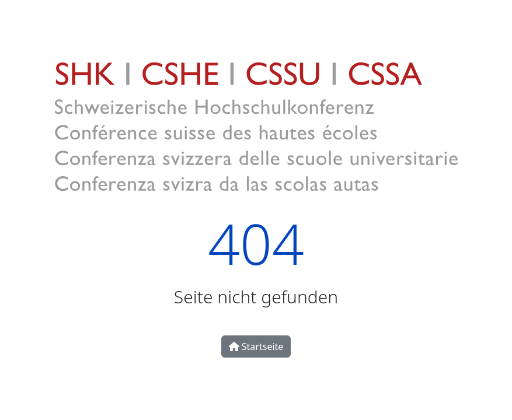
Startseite (256, 346)
